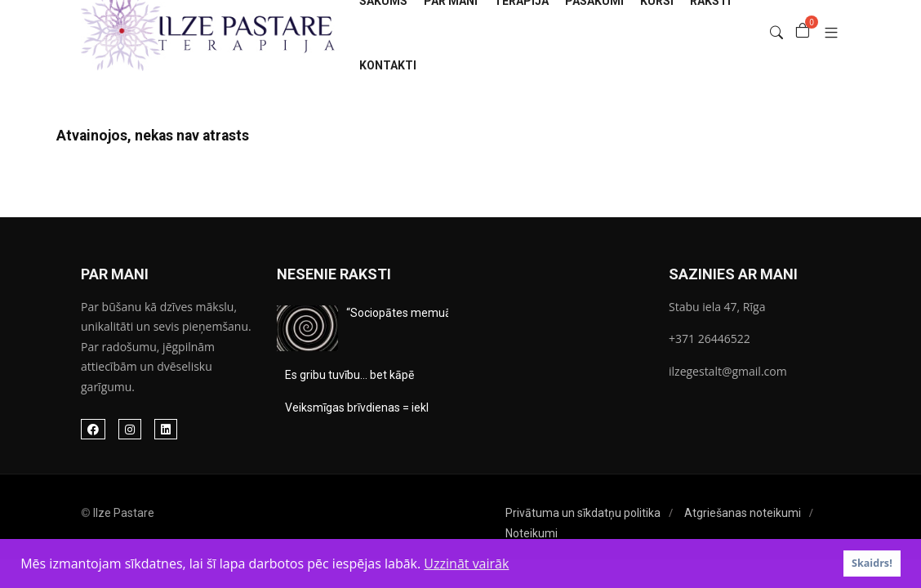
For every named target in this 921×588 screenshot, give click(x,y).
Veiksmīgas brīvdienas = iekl (357, 408)
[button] (825, 33)
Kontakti (388, 65)
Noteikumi (532, 533)
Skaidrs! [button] (872, 563)
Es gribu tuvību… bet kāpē (349, 375)
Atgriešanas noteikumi (743, 513)
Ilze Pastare (124, 513)
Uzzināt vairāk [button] (466, 563)
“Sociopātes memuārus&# (415, 313)
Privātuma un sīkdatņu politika (583, 513)
